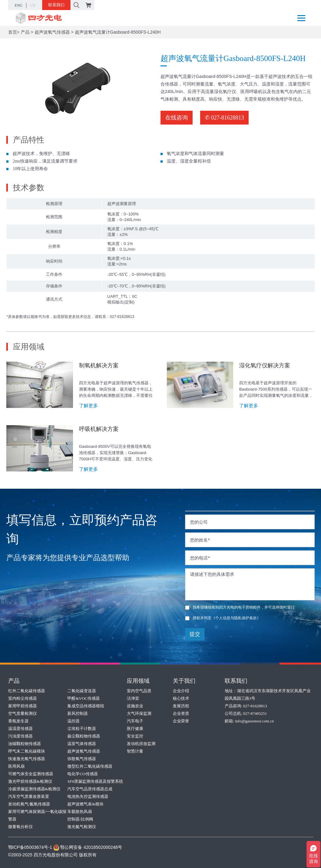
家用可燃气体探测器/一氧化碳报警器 (37, 815)
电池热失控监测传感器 (88, 796)
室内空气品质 (139, 691)
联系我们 (56, 5)
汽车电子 (135, 721)
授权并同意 (223, 618)
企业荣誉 (181, 721)
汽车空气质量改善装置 (29, 796)
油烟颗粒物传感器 (25, 744)
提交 (195, 634)
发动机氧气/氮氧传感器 (29, 804)
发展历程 (181, 706)
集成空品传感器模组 (86, 706)
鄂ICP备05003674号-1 (30, 847)
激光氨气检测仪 (82, 827)
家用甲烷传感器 (23, 706)
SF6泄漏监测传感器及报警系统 (95, 781)
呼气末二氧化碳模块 (27, 751)
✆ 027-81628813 (225, 118)
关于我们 (184, 681)
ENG (19, 5)
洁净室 (133, 698)
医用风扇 (16, 766)
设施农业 (135, 706)
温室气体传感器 (82, 744)
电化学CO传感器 (82, 774)
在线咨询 (177, 118)
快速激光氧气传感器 (27, 759)
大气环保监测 (139, 713)
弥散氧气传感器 (82, 759)
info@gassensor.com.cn (254, 721)
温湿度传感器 (20, 729)
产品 (25, 32)
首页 (13, 32)
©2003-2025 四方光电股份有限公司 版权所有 (52, 855)
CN (33, 5)
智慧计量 (135, 751)
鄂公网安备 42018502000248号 (88, 847)
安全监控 (135, 736)
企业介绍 (181, 691)
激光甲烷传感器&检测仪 (30, 781)
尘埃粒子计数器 (82, 729)
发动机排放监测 (141, 744)
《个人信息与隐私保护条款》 (236, 618)
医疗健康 (135, 729)
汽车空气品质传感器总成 (90, 789)
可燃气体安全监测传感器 (31, 774)
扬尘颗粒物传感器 (84, 736)
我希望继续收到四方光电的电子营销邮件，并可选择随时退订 (240, 607)
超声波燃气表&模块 (85, 804)
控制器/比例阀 (80, 819)
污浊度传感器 (20, 736)
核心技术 (181, 698)
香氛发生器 (18, 721)
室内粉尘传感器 (23, 698)
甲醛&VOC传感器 (84, 698)
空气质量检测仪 (23, 713)
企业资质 (181, 713)
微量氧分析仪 (20, 827)
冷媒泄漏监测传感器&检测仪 (34, 789)
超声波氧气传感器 (52, 32)
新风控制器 (78, 713)
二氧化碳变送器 (82, 691)
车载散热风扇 (80, 812)
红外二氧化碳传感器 (27, 691)
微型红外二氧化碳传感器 (90, 766)
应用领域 (138, 681)
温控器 (73, 721)
